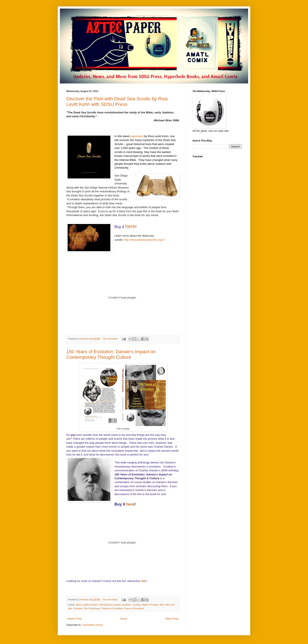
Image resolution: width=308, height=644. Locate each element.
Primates (78, 608)
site (144, 581)
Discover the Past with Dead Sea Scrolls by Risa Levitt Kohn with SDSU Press (117, 102)
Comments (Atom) (92, 625)
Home (124, 619)
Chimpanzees (106, 605)
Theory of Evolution (134, 608)
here (130, 226)
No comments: (111, 339)
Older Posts (172, 619)
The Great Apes (92, 608)
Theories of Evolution (112, 608)
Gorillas (137, 605)
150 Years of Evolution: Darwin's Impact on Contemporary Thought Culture (111, 354)
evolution (127, 605)
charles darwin (90, 605)
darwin (117, 605)
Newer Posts (75, 619)
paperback (137, 136)
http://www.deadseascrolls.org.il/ (144, 240)
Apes (79, 605)
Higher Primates (150, 605)
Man (162, 605)
